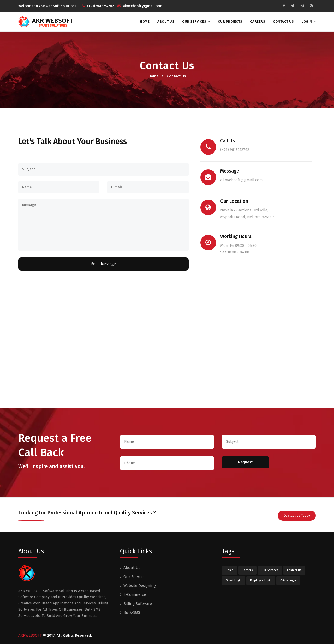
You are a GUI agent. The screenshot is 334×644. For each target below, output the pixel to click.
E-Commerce (135, 594)
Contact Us (283, 22)
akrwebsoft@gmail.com (140, 6)
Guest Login (234, 581)
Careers (258, 22)
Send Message (103, 264)
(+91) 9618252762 (98, 6)
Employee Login (261, 581)
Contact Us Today (297, 516)
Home (145, 22)
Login (307, 22)
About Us (166, 22)
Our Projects (230, 22)
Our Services (194, 22)
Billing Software (138, 604)
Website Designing (140, 586)
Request (245, 462)
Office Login (288, 581)
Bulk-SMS (132, 612)
